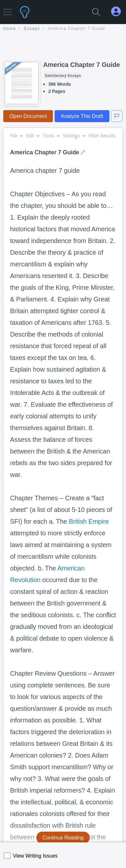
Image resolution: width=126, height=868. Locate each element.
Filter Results (105, 136)
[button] (8, 9)
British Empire (89, 521)
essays (32, 29)
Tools (51, 136)
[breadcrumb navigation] (63, 29)
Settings (74, 136)
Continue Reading (63, 838)
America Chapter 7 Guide (77, 29)
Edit (32, 136)
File (16, 136)
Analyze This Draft (82, 116)
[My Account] (119, 12)
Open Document (28, 116)
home (10, 29)
